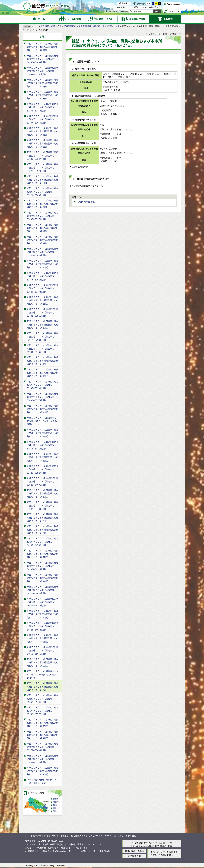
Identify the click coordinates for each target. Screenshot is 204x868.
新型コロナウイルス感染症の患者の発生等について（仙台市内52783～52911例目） (43, 312)
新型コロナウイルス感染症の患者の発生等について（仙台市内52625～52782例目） (43, 288)
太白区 (56, 808)
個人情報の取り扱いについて (85, 836)
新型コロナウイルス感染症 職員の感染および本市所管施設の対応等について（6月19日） (43, 493)
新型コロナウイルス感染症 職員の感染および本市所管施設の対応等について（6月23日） (43, 578)
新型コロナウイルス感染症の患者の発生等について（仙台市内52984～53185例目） (43, 349)
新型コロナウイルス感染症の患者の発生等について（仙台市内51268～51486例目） (43, 107)
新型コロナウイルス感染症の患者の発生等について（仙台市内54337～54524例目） (43, 566)
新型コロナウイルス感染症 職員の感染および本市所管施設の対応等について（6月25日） (43, 638)
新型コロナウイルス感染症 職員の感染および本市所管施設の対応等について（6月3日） (43, 95)
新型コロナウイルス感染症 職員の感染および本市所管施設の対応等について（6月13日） (43, 324)
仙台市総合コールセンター (145, 843)
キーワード (111, 11)
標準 (149, 3)
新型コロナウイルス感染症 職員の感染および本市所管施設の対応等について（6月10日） (43, 264)
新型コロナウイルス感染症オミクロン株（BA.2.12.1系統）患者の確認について (43, 421)
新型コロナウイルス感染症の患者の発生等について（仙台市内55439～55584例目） (43, 759)
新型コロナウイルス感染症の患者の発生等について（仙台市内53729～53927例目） (43, 469)
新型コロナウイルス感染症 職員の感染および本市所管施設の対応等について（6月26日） (43, 662)
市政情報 (45, 26)
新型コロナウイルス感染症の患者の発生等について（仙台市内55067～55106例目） (43, 699)
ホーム (35, 26)
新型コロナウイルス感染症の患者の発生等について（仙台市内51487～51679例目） (43, 119)
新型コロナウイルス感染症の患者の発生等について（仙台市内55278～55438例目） (43, 747)
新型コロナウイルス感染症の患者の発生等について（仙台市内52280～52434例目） (43, 252)
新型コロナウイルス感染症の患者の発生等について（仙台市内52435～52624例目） (43, 276)
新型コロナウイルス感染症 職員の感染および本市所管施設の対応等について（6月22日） (43, 554)
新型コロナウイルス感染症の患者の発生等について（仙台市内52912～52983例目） (43, 336)
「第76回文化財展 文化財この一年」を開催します (42, 781)
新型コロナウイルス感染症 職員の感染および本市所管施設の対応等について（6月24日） (43, 614)
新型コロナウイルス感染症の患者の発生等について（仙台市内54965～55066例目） (43, 650)
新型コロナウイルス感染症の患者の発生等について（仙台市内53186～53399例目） (43, 385)
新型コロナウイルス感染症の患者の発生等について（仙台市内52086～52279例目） (43, 216)
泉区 (55, 811)
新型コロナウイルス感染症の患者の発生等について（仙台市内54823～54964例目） (43, 626)
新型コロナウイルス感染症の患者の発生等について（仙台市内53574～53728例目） (43, 445)
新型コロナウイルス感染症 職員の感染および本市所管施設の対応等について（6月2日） (43, 83)
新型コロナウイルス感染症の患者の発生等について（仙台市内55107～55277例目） (43, 711)
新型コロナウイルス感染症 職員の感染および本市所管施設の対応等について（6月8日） (43, 228)
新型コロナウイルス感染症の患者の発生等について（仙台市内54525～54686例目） (43, 590)
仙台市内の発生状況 (87, 202)
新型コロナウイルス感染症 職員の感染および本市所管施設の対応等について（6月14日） (43, 361)
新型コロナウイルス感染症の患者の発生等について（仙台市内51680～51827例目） (43, 155)
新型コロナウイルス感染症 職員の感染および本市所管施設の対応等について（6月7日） (43, 204)
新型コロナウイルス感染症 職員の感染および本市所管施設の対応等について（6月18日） (43, 457)
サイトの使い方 (34, 836)
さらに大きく (155, 7)
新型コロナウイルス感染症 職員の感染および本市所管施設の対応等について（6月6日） (43, 180)
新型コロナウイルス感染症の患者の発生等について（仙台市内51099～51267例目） (43, 71)
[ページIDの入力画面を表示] (119, 11)
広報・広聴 (56, 26)
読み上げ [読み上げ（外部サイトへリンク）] (126, 3)
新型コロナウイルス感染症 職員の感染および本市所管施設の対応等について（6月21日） (43, 530)
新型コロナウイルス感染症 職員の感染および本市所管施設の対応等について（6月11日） (43, 300)
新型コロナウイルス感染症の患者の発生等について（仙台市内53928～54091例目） (43, 481)
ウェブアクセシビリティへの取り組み (118, 836)
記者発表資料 (70, 26)
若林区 (56, 805)
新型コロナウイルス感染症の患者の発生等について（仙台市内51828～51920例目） (43, 167)
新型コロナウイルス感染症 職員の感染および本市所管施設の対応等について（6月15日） (43, 373)
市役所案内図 (134, 856)
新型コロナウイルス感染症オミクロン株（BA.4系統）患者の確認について (43, 674)
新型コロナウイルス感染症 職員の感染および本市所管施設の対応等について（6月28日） (43, 723)
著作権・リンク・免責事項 (56, 836)
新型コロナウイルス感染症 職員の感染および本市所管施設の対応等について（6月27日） (43, 686)
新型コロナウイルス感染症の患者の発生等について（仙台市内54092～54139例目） (43, 505)
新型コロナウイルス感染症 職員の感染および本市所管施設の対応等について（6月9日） (43, 240)
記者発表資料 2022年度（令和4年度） (96, 26)
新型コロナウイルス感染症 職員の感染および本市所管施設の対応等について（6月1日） (43, 47)
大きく (144, 7)
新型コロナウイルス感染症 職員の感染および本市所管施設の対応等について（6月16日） (43, 409)
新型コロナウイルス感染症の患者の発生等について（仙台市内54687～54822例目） (43, 602)
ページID (123, 11)
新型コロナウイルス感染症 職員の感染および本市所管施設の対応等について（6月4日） (43, 131)
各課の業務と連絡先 (134, 851)
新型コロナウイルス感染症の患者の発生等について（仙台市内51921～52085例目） (43, 192)
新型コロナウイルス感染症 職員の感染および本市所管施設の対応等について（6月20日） (43, 517)
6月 (118, 26)
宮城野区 (57, 802)
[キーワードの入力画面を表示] (107, 11)
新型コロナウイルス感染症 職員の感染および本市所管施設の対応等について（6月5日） (43, 143)
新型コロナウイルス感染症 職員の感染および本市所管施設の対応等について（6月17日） (43, 433)
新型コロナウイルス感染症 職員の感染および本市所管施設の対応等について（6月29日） (43, 735)
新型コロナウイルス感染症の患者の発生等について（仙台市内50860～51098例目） (43, 59)
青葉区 (56, 799)
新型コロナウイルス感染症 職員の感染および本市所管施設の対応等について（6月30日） (43, 771)
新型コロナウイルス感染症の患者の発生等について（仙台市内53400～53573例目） (43, 397)
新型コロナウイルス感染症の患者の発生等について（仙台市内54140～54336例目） (43, 542)
